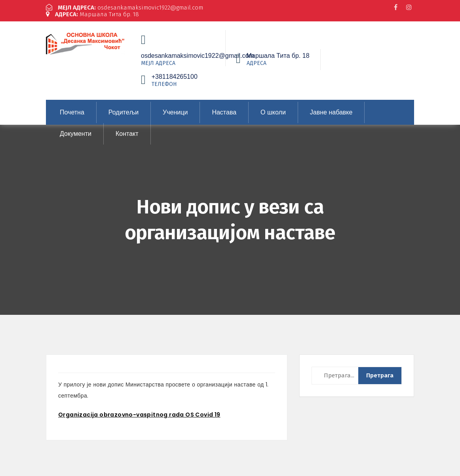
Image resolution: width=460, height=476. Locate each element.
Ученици (175, 112)
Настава (224, 112)
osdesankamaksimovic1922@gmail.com (125, 8)
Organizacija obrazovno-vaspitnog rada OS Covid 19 (139, 415)
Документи (76, 134)
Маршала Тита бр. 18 (92, 14)
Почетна (72, 112)
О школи (273, 112)
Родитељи (124, 112)
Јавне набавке (331, 112)
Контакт (127, 134)
